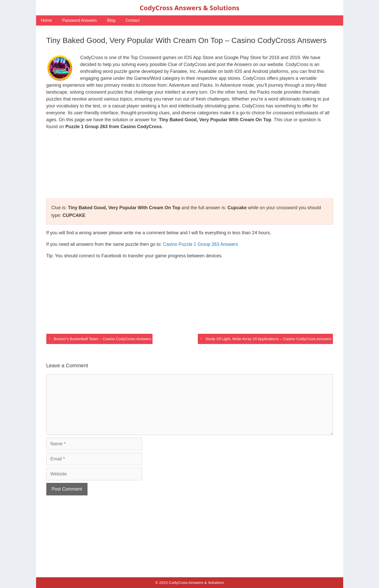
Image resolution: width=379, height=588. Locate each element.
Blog (111, 20)
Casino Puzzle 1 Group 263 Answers (201, 244)
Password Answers (79, 20)
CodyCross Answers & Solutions (189, 8)
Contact (132, 20)
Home (47, 20)
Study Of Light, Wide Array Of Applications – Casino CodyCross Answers (268, 339)
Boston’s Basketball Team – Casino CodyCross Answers (102, 339)
